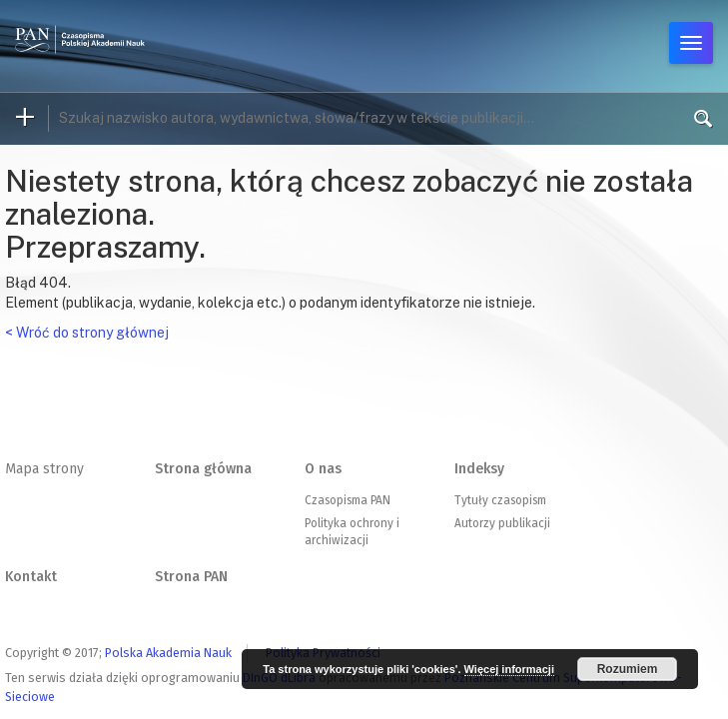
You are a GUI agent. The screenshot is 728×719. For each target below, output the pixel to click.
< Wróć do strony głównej (87, 333)
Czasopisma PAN (348, 500)
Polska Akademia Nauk (168, 653)
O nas (323, 469)
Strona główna (203, 469)
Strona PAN (191, 577)
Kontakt (31, 577)
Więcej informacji (509, 669)
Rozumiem (628, 669)
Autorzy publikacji (502, 523)
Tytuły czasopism (500, 500)
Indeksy (479, 469)
